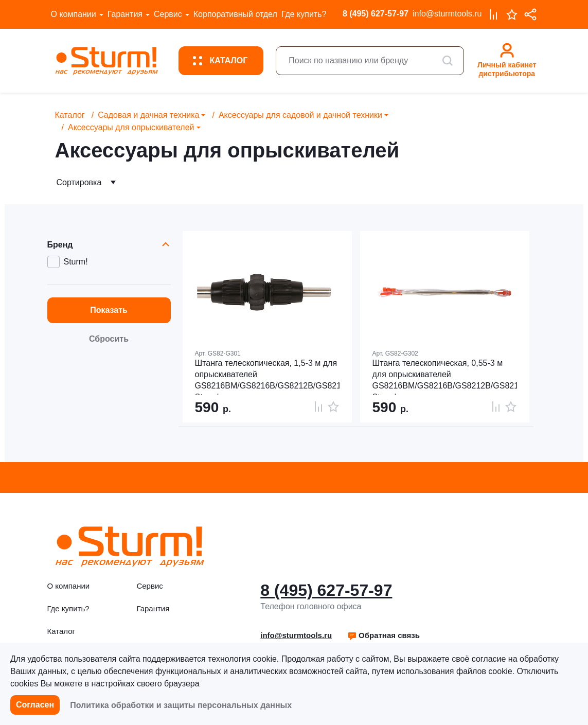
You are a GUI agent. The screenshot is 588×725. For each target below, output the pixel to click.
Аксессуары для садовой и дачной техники (300, 115)
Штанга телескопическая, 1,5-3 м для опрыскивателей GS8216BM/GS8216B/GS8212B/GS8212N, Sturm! (267, 377)
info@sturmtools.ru (447, 14)
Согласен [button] (35, 705)
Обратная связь (384, 635)
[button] (384, 635)
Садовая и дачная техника (148, 115)
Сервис (168, 14)
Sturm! (76, 262)
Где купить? (304, 14)
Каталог (70, 115)
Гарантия (125, 14)
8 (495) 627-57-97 (376, 14)
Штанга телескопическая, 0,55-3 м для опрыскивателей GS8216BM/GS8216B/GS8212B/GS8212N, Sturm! (445, 377)
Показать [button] (109, 310)
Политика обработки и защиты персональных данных (181, 705)
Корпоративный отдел (235, 14)
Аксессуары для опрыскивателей (131, 127)
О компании (74, 14)
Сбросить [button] (109, 339)
